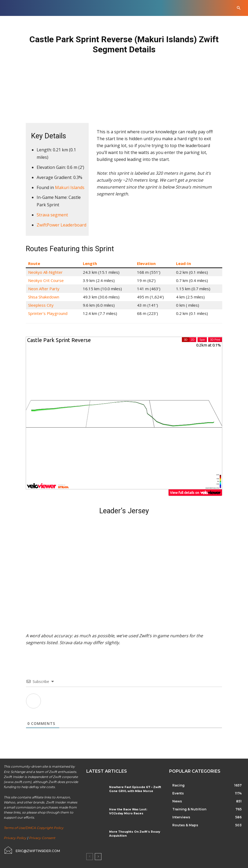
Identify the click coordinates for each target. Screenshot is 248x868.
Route (34, 263)
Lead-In (183, 263)
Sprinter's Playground (48, 313)
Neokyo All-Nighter (45, 272)
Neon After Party (44, 289)
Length (90, 263)
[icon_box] (32, 850)
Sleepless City (41, 305)
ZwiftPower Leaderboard (61, 225)
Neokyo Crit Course (46, 280)
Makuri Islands (70, 187)
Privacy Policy (15, 838)
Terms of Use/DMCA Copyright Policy (34, 828)
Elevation (146, 263)
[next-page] (98, 857)
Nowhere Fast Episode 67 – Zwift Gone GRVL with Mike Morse (133, 789)
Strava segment (52, 215)
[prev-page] (90, 857)
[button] (239, 8)
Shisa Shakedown (44, 297)
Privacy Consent (42, 838)
